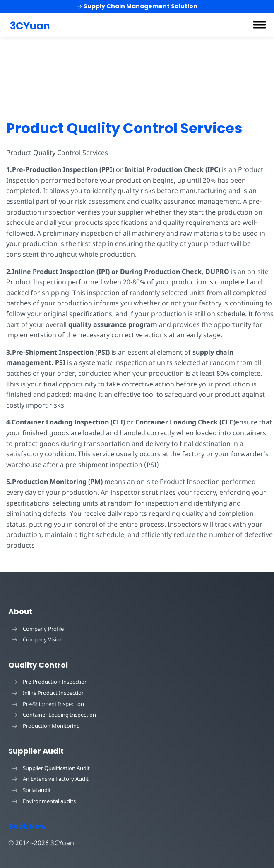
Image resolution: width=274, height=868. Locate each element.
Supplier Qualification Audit (51, 768)
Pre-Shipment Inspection (48, 704)
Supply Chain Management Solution (137, 6)
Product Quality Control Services (124, 128)
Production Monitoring (46, 726)
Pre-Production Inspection (50, 682)
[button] (260, 25)
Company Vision (38, 639)
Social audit (32, 790)
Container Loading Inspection (54, 715)
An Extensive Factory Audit (50, 779)
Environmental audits (44, 801)
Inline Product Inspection (49, 693)
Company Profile (38, 629)
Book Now (27, 826)
